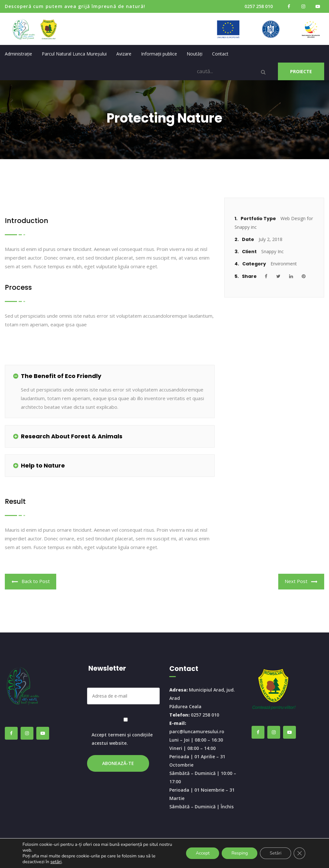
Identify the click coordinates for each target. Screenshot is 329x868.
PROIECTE (301, 71)
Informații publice (159, 54)
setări (56, 862)
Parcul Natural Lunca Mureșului (74, 54)
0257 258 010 (259, 6)
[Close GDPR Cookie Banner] (299, 853)
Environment (284, 264)
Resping (240, 853)
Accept (203, 853)
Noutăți (195, 54)
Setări (276, 853)
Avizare (124, 54)
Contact (220, 54)
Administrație (18, 54)
